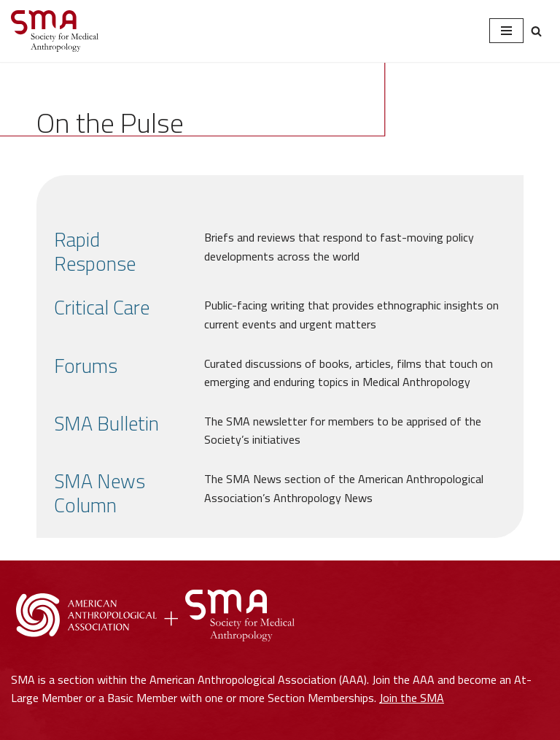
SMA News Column (100, 493)
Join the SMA (412, 698)
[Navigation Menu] (506, 31)
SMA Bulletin (106, 424)
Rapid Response (95, 252)
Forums (86, 366)
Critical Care (102, 308)
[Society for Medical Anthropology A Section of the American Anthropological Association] (55, 31)
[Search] (536, 31)
